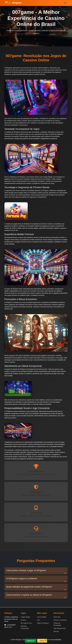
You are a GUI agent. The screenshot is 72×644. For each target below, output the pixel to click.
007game (13, 3)
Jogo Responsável (59, 628)
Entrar (42, 641)
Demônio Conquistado (25, 627)
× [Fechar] (46, 640)
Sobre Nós (57, 617)
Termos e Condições (60, 620)
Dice (39, 620)
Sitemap (56, 631)
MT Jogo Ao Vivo (26, 623)
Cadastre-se (30, 641)
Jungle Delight (25, 617)
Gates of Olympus (43, 623)
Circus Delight (42, 617)
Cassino (23, 620)
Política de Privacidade (57, 624)
